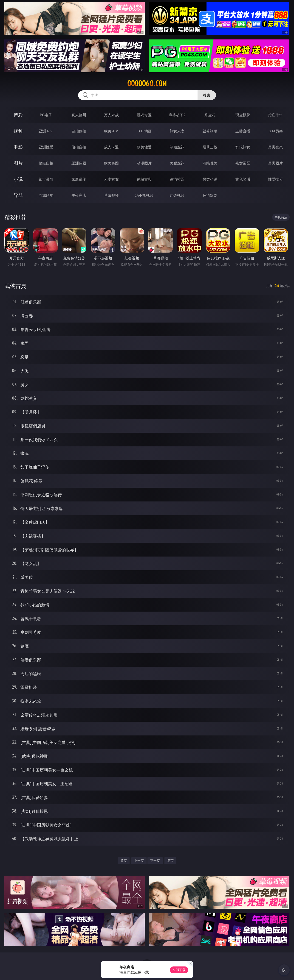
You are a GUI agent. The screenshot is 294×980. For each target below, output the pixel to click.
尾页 (170, 861)
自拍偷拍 (79, 131)
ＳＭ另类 (275, 131)
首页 (124, 861)
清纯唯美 (210, 163)
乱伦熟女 (243, 147)
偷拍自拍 (79, 147)
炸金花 (210, 115)
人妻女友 (111, 179)
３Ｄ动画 (144, 131)
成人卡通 (111, 147)
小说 (18, 179)
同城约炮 (46, 195)
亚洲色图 (79, 163)
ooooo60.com (147, 84)
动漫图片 (144, 163)
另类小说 (210, 179)
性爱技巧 (275, 179)
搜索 (207, 95)
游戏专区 (144, 115)
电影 (18, 147)
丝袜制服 (210, 131)
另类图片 (275, 163)
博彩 (18, 115)
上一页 (139, 861)
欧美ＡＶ (111, 131)
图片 (18, 163)
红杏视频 (177, 195)
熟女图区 (243, 163)
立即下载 (179, 970)
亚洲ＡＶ (46, 131)
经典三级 (210, 147)
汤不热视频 (144, 195)
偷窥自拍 (46, 163)
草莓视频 (111, 195)
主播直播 (243, 131)
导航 (18, 195)
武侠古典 (144, 179)
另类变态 (275, 147)
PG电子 (46, 115)
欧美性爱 (144, 147)
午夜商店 (79, 195)
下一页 (155, 861)
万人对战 (111, 115)
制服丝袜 (177, 147)
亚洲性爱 (46, 147)
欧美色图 (111, 163)
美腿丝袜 (177, 163)
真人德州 (79, 115)
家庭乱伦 (79, 179)
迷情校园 (177, 179)
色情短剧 (210, 195)
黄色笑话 (243, 179)
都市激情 (46, 179)
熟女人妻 (177, 131)
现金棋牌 (243, 115)
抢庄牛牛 (275, 115)
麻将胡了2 (177, 115)
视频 (18, 131)
